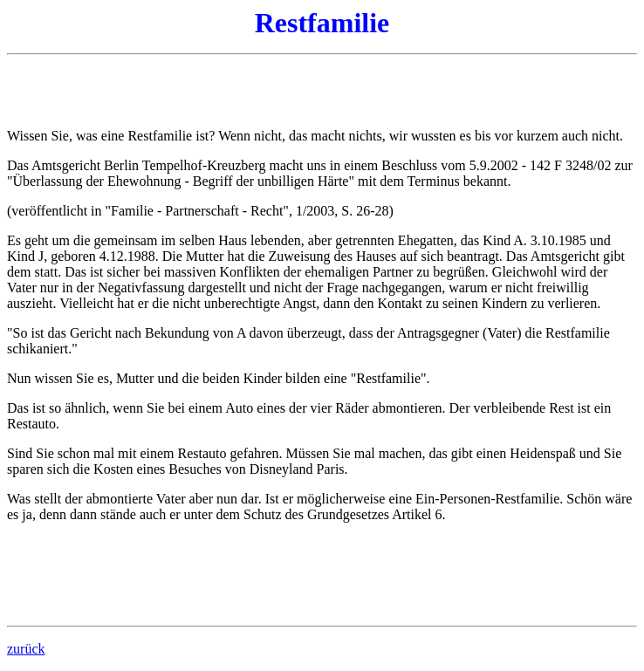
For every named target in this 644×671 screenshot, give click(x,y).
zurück (26, 649)
